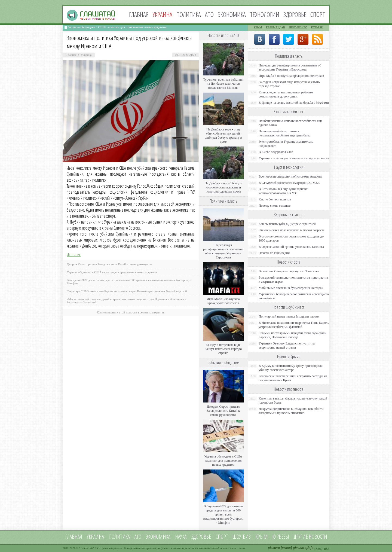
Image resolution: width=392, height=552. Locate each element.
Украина (86, 55)
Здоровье (295, 14)
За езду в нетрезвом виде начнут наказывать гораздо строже (223, 349)
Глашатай (87, 548)
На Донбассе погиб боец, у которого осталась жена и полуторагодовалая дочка (223, 187)
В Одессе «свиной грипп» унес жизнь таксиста (291, 247)
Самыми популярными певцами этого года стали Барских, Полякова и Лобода (293, 335)
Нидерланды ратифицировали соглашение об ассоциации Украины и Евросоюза (223, 251)
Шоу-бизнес (298, 27)
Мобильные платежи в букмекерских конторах (291, 288)
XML (319, 549)
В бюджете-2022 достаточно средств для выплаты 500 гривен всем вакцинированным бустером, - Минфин (223, 514)
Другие (301, 537)
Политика (189, 14)
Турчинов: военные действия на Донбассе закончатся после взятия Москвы (223, 84)
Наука (181, 537)
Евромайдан (275, 27)
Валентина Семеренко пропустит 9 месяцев (289, 271)
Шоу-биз (242, 537)
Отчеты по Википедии (274, 253)
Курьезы (317, 27)
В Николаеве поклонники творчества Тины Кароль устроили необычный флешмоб (294, 325)
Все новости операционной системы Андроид (290, 176)
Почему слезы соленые (275, 206)
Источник (74, 255)
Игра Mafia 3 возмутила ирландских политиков (223, 301)
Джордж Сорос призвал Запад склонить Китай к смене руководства (110, 264)
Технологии (265, 14)
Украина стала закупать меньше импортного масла (294, 158)
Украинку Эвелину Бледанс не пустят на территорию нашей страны (287, 345)
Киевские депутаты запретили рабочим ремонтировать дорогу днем (286, 94)
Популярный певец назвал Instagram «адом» (289, 316)
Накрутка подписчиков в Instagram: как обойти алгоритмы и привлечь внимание (291, 411)
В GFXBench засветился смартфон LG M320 (290, 183)
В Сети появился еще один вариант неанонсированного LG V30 (283, 191)
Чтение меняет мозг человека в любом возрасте (292, 230)
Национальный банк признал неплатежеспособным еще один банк (284, 133)
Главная (139, 14)
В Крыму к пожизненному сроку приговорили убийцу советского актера (291, 368)
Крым (258, 27)
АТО (209, 14)
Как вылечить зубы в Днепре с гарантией (287, 224)
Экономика (232, 14)
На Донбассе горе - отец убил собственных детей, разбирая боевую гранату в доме (223, 135)
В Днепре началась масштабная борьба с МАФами (294, 103)
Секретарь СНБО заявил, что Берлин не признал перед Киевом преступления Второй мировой (127, 291)
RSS (327, 549)
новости (318, 537)
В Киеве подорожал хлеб (276, 152)
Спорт (318, 14)
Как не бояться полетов (275, 199)
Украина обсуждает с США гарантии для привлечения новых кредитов (117, 27)
